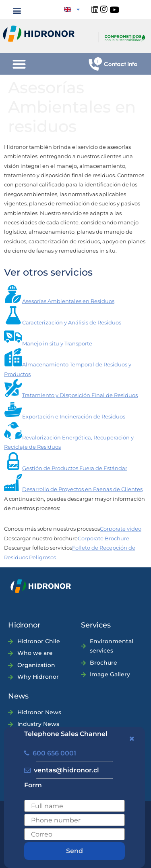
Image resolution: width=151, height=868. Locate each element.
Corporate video (121, 529)
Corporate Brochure (103, 538)
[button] (17, 10)
